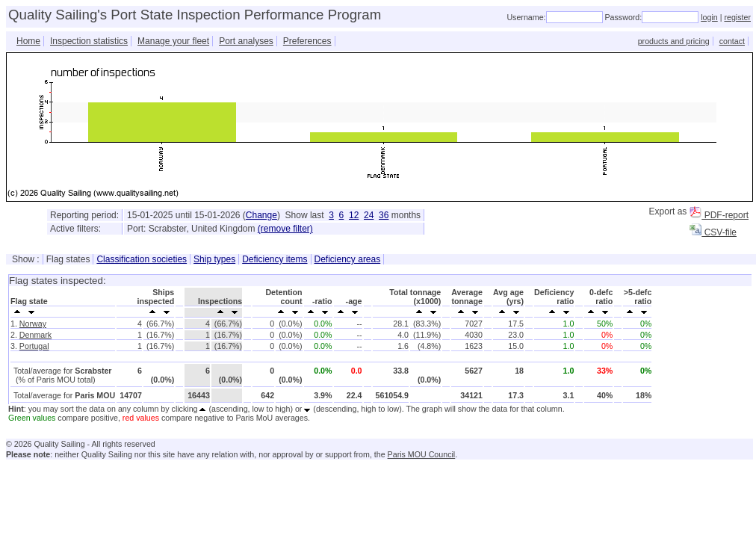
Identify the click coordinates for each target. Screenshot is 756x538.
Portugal (34, 346)
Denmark (35, 335)
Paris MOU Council (422, 454)
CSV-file (713, 232)
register (737, 17)
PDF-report (719, 215)
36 (384, 215)
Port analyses (246, 41)
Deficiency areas (348, 259)
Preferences (307, 41)
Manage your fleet (173, 41)
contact (732, 41)
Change (261, 215)
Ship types (214, 259)
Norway (33, 324)
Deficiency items (275, 259)
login (709, 17)
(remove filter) (285, 229)
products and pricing (674, 41)
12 (354, 215)
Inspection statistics (89, 41)
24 (369, 215)
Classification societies (142, 259)
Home (28, 41)
